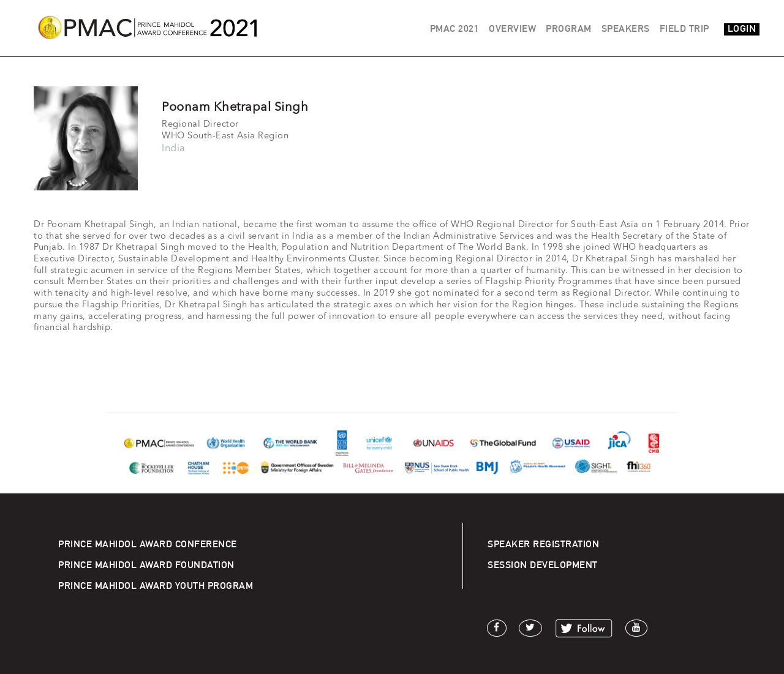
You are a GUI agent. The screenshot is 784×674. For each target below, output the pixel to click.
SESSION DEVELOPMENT (543, 565)
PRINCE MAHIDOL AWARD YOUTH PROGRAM (156, 586)
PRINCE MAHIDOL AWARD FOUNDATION (146, 565)
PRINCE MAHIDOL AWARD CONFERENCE (148, 544)
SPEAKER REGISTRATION (543, 544)
